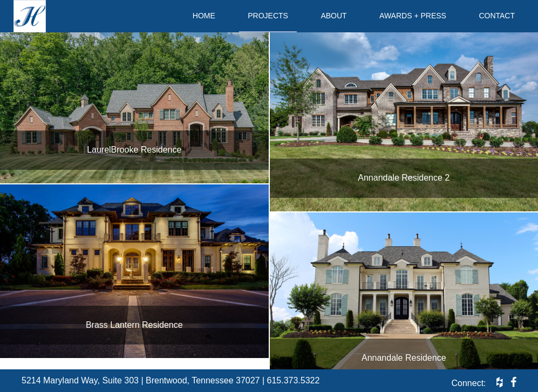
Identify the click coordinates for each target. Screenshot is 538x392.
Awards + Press (413, 16)
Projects (268, 16)
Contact (497, 16)
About (333, 16)
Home (204, 16)
